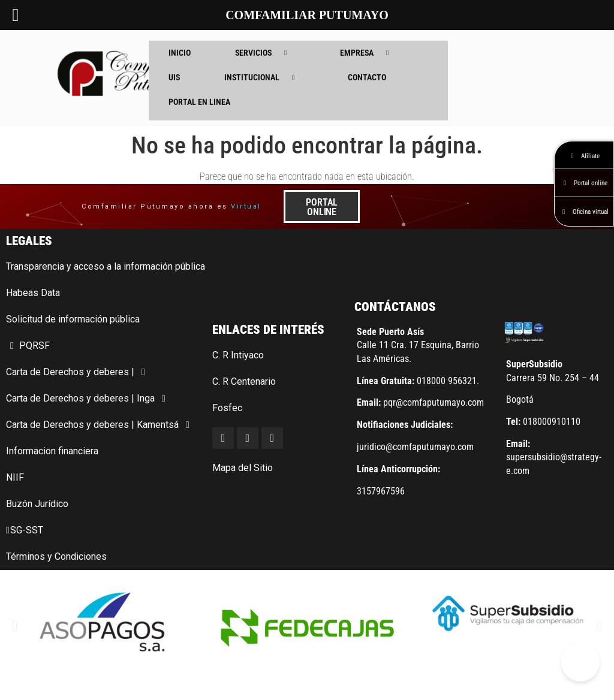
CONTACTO (367, 68)
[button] (15, 626)
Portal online (584, 183)
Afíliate (584, 156)
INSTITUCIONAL (264, 68)
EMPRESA (369, 43)
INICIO (180, 43)
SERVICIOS (265, 43)
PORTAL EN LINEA (199, 92)
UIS (174, 68)
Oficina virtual (584, 212)
